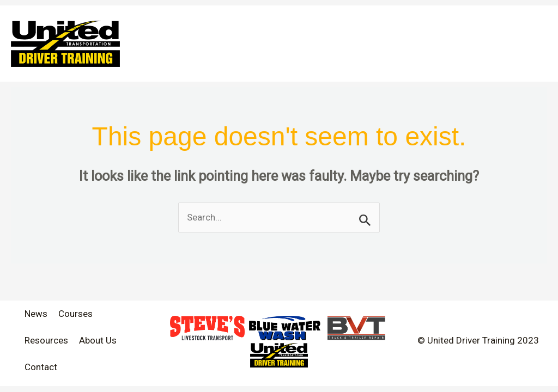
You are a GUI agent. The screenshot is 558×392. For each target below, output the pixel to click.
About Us (98, 340)
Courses (75, 314)
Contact (41, 367)
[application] (501, 24)
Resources (46, 340)
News (36, 314)
